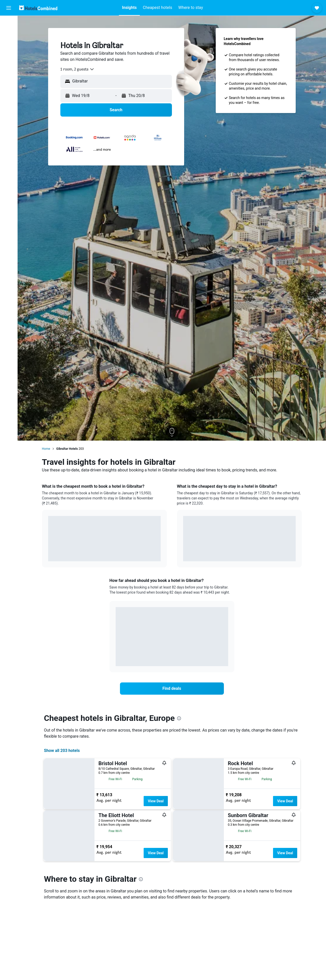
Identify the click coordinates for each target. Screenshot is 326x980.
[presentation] (179, 718)
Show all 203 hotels (62, 751)
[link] (172, 689)
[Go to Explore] (9, 66)
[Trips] (9, 81)
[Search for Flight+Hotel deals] (9, 55)
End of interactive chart (48, 554)
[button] (9, 8)
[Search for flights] (9, 23)
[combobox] (77, 69)
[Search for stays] (9, 34)
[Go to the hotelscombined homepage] (38, 8)
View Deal (156, 801)
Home (46, 449)
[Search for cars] (9, 45)
